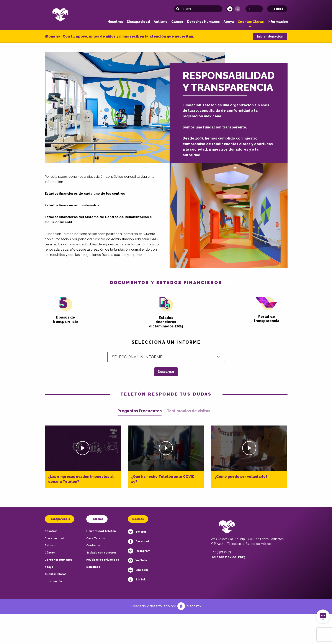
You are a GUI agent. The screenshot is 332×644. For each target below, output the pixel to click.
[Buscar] (179, 9)
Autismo (161, 22)
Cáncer (177, 22)
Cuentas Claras (251, 22)
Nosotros (115, 22)
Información (278, 22)
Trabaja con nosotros (101, 553)
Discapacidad (138, 22)
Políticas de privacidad (103, 560)
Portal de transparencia (267, 310)
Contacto (93, 545)
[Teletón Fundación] (60, 15)
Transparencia (60, 519)
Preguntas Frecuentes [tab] (140, 411)
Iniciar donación (270, 36)
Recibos (277, 9)
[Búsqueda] (198, 9)
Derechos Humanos (203, 22)
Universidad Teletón (101, 531)
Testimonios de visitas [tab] (188, 411)
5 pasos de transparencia (65, 310)
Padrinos (97, 519)
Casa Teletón (96, 538)
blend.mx (194, 606)
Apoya (229, 22)
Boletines (93, 567)
